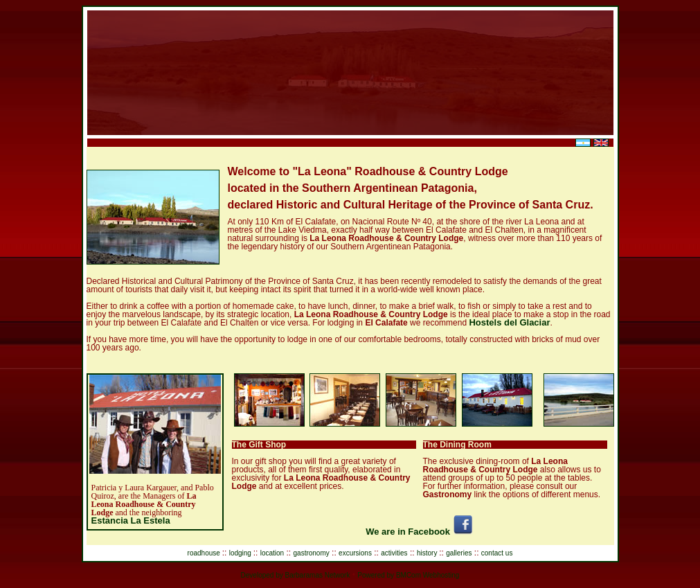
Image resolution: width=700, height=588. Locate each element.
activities (394, 553)
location (272, 553)
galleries (459, 553)
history (428, 553)
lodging (241, 553)
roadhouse (205, 553)
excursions (355, 553)
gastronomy (312, 553)
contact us (497, 553)
